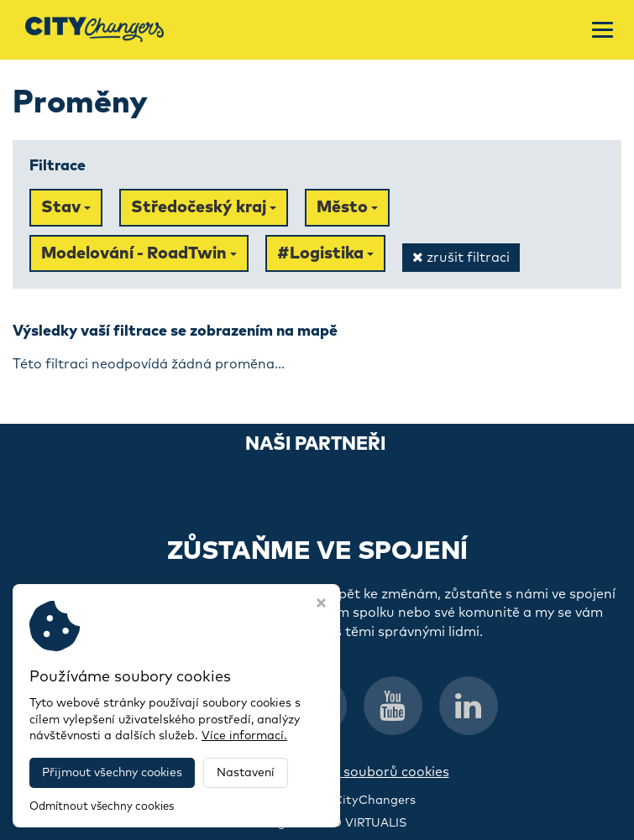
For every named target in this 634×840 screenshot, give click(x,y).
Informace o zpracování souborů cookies (317, 772)
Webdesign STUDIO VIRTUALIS (317, 823)
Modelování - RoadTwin (139, 253)
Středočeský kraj (204, 207)
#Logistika (325, 253)
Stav (66, 207)
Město (347, 207)
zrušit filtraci (461, 257)
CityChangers (375, 801)
